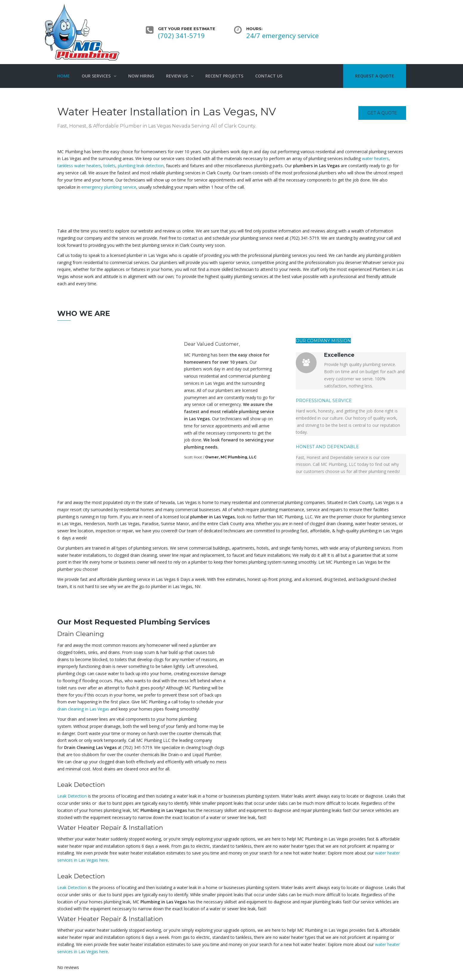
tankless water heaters (79, 166)
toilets (109, 166)
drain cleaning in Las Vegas (83, 709)
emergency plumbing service (109, 187)
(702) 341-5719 (181, 35)
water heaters (375, 158)
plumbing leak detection (141, 166)
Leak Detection (72, 796)
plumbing (194, 447)
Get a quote (382, 113)
